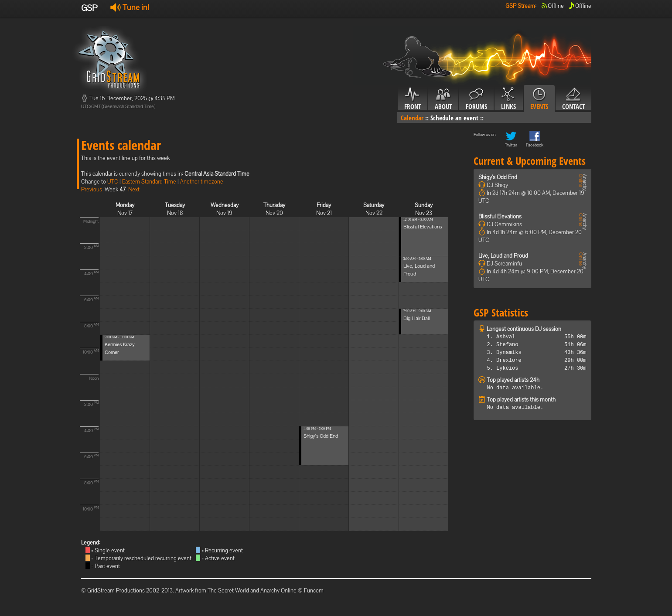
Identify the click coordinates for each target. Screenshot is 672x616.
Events (539, 99)
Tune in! (130, 7)
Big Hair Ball (416, 318)
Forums (476, 99)
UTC (113, 182)
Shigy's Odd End (321, 436)
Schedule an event (454, 118)
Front (413, 99)
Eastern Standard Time (149, 182)
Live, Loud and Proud (503, 256)
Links (509, 99)
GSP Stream (520, 6)
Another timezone (202, 182)
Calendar (412, 118)
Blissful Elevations (423, 227)
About (443, 99)
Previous (92, 189)
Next (134, 189)
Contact (573, 99)
